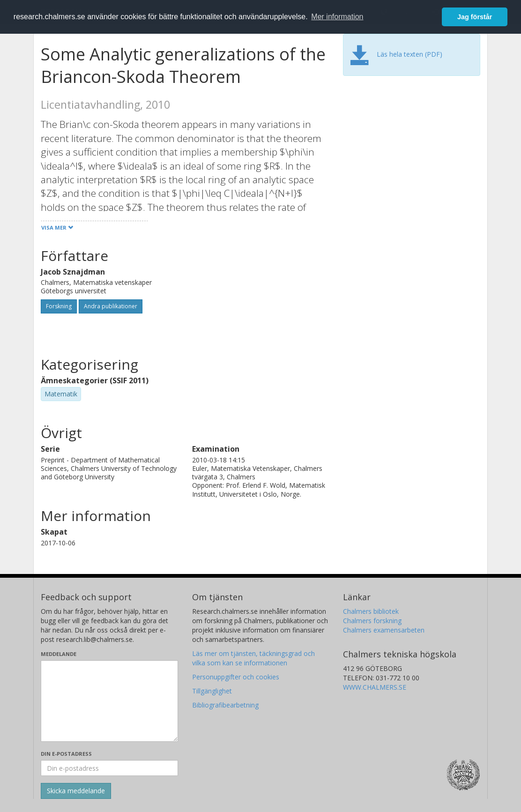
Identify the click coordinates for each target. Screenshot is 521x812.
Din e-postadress (66, 754)
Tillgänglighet (212, 691)
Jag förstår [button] (475, 17)
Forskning (59, 306)
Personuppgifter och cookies (236, 677)
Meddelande (59, 654)
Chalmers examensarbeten (384, 630)
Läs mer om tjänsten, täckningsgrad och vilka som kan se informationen (253, 658)
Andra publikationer (111, 306)
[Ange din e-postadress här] (109, 768)
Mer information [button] (337, 17)
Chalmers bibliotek (371, 611)
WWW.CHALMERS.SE (375, 687)
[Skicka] (76, 791)
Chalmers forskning (372, 621)
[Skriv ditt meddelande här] (109, 701)
